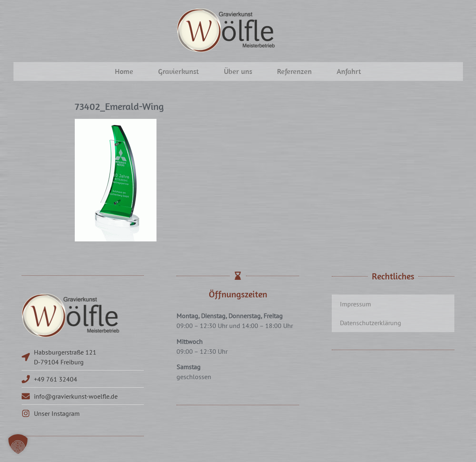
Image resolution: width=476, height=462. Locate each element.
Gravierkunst (179, 71)
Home (124, 71)
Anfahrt (349, 71)
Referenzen (294, 71)
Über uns (238, 71)
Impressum (355, 304)
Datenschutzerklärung (371, 323)
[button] (18, 444)
